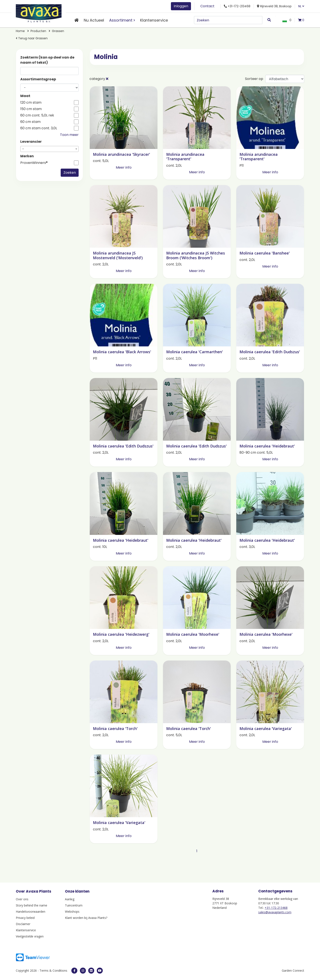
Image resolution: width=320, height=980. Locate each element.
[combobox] (49, 149)
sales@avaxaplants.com (275, 912)
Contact (207, 6)
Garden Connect (293, 970)
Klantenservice (154, 20)
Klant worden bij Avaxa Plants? (86, 918)
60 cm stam (30, 122)
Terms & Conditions (53, 970)
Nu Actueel (94, 20)
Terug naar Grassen (32, 38)
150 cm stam (31, 109)
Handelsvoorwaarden (31, 912)
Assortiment (121, 20)
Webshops (72, 912)
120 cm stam (31, 103)
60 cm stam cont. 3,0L (39, 128)
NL (301, 6)
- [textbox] (23, 149)
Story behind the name (32, 905)
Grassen (58, 31)
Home (20, 31)
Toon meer (69, 135)
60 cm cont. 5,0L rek (37, 115)
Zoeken (70, 173)
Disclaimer (23, 924)
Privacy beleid (25, 918)
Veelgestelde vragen (30, 936)
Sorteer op (254, 79)
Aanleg (70, 899)
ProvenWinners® (34, 163)
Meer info (124, 167)
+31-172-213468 (276, 908)
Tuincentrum (74, 905)
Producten (38, 31)
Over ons (22, 899)
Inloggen (181, 6)
